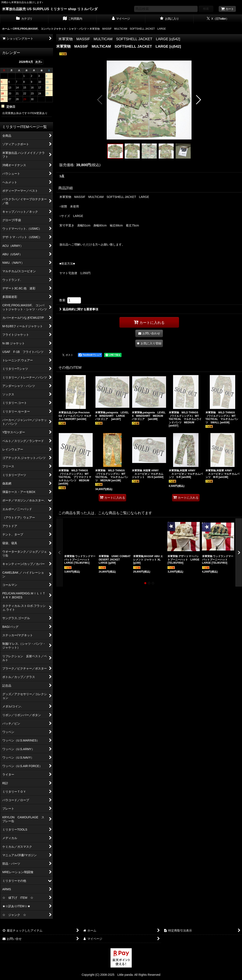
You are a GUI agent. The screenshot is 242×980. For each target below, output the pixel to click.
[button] (100, 100)
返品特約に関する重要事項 (79, 309)
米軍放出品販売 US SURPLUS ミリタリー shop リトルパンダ (50, 9)
